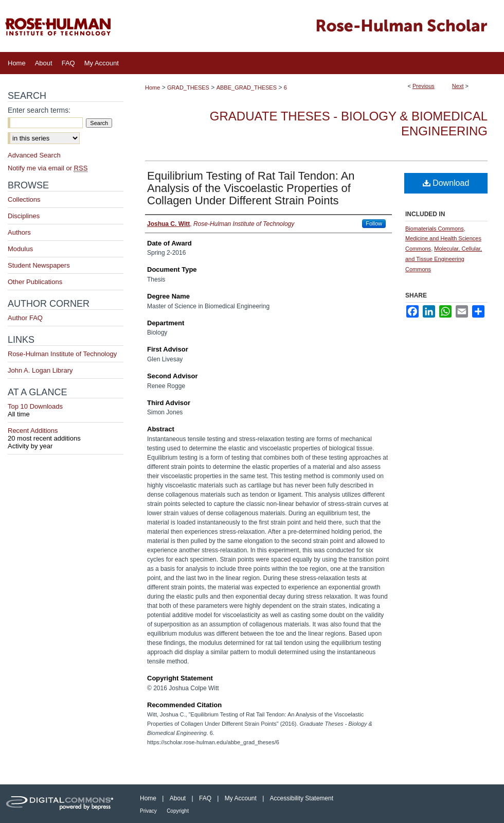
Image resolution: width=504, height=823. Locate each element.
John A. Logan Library (40, 370)
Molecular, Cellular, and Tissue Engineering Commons (444, 259)
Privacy (148, 811)
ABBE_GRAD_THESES (247, 87)
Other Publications (35, 282)
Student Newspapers (39, 265)
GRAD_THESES (188, 87)
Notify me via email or (48, 168)
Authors (19, 232)
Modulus (20, 249)
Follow (374, 223)
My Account (241, 798)
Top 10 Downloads (66, 410)
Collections (24, 199)
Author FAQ (25, 318)
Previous (424, 86)
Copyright (178, 811)
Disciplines (24, 216)
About (178, 798)
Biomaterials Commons (435, 229)
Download (446, 183)
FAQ (205, 798)
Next (458, 86)
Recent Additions (66, 434)
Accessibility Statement (302, 798)
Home (152, 87)
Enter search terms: (39, 110)
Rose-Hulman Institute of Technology (62, 354)
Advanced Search (34, 155)
